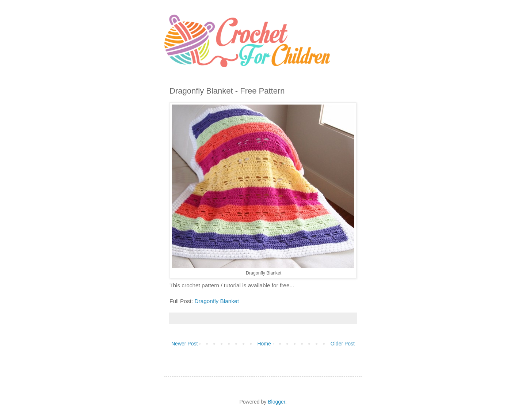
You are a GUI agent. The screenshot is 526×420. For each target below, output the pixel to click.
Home (264, 344)
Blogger (276, 402)
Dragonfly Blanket (216, 301)
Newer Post (184, 344)
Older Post (343, 344)
